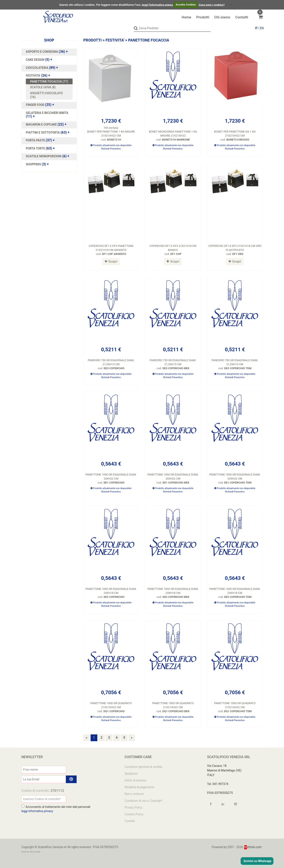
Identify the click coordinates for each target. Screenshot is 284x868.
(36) (47, 52)
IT (256, 28)
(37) (40, 140)
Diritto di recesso (136, 780)
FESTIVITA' (33, 76)
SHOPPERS (34, 164)
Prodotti (203, 17)
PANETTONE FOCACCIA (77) (49, 81)
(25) (40, 105)
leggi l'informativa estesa (157, 5)
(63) (48, 132)
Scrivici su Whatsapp (257, 861)
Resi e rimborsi (134, 794)
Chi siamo (222, 17)
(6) (48, 156)
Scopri (111, 261)
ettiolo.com (253, 847)
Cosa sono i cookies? (212, 5)
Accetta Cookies (186, 5)
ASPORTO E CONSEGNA (42, 52)
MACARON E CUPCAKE (42, 124)
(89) (42, 68)
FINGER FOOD (35, 105)
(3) (37, 164)
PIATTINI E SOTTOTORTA (43, 132)
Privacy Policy (134, 807)
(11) (47, 115)
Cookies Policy (134, 814)
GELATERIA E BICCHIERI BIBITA (47, 113)
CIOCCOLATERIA (37, 68)
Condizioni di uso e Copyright (143, 800)
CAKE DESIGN (35, 59)
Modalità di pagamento (140, 787)
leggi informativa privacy (37, 811)
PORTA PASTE (36, 140)
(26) (38, 76)
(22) (46, 124)
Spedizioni (131, 773)
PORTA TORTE (36, 148)
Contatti (242, 17)
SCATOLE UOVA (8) (43, 87)
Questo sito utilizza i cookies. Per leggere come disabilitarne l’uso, (100, 5)
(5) (39, 59)
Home (186, 17)
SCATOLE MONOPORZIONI (44, 156)
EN (262, 28)
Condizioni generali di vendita (143, 767)
